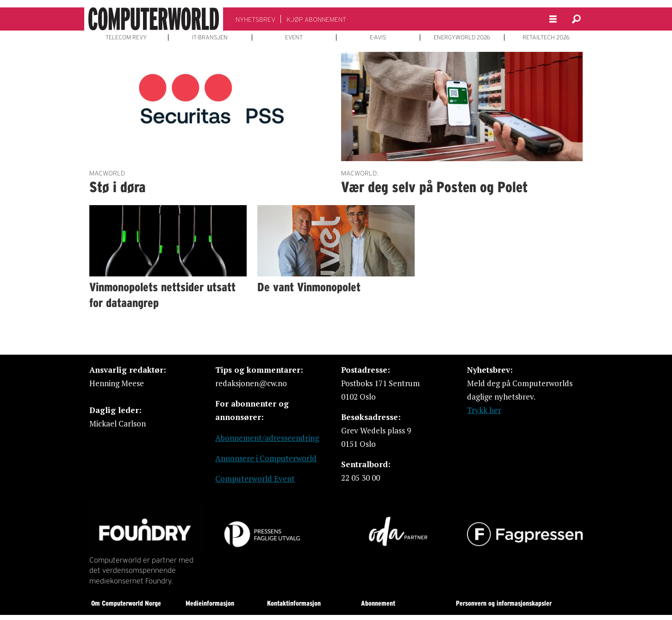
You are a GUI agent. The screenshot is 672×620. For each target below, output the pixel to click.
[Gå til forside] (154, 19)
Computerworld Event (255, 479)
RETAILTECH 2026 (546, 38)
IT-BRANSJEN (210, 38)
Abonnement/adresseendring (267, 438)
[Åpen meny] (553, 19)
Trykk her (484, 410)
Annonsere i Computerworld (266, 458)
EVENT (294, 38)
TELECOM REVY (126, 38)
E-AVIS (378, 38)
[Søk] (576, 19)
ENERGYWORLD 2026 (462, 38)
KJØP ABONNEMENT (316, 19)
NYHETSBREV (255, 19)
